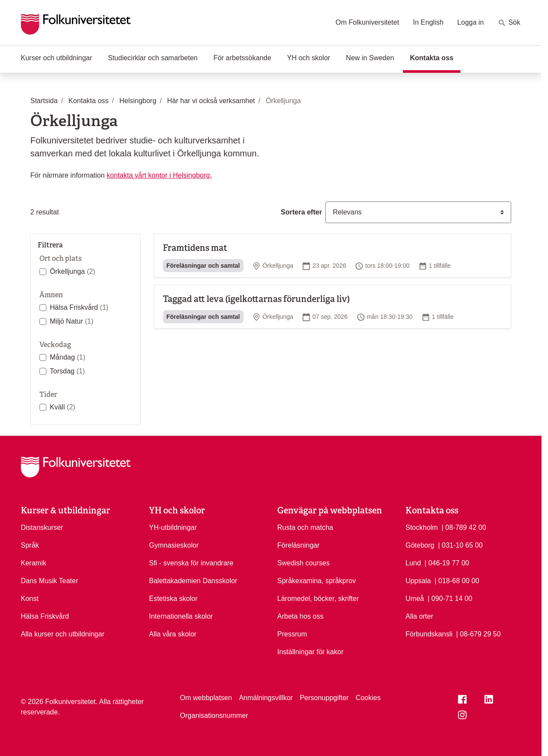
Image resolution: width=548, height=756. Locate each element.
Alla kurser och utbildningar (63, 634)
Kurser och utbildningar (57, 58)
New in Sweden (370, 58)
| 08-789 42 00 (464, 527)
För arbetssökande (242, 58)
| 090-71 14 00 (450, 598)
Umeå (415, 599)
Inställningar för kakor (310, 652)
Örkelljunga (73, 271)
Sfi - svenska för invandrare (191, 563)
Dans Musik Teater (49, 581)
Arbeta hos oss (300, 616)
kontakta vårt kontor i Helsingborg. (159, 175)
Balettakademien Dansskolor (193, 581)
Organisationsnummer (214, 715)
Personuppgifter (324, 698)
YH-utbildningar (173, 527)
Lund (413, 563)
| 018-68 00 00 (457, 580)
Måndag (68, 357)
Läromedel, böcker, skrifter (318, 599)
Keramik (34, 563)
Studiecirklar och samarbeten (153, 58)
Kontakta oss (435, 57)
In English (428, 22)
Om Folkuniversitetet (368, 22)
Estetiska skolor (173, 599)
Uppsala (418, 581)
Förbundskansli (429, 634)
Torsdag (67, 371)
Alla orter (419, 616)
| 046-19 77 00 (447, 562)
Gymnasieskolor (174, 545)
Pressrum (292, 634)
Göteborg (420, 545)
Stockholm (422, 527)
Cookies (368, 698)
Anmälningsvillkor (266, 698)
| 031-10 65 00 (460, 545)
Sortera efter (301, 212)
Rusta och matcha (305, 527)
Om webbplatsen (206, 698)
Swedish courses (303, 563)
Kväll (63, 407)
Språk (30, 545)
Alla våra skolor (173, 634)
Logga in (471, 22)
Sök (509, 23)
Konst (30, 599)
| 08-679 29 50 (478, 633)
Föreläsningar (298, 545)
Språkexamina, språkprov (316, 581)
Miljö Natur (71, 321)
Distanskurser (42, 527)
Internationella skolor (181, 616)
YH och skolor (309, 58)
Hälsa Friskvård (79, 307)
